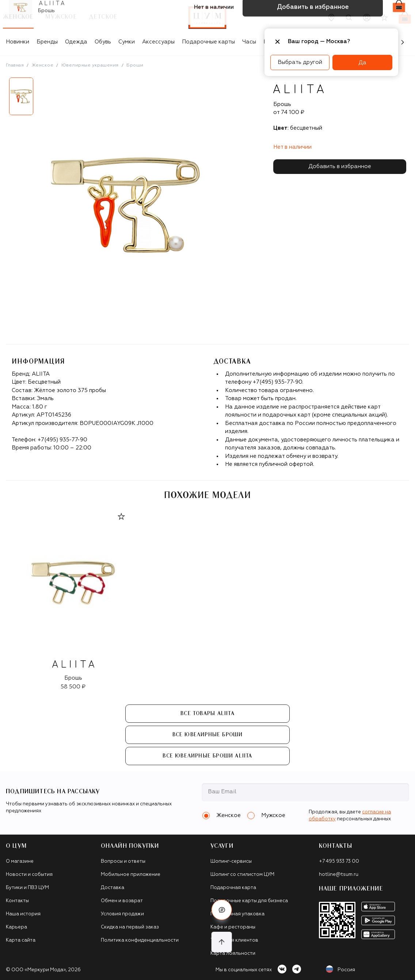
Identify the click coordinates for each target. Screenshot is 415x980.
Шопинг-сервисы (231, 861)
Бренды (47, 42)
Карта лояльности (233, 954)
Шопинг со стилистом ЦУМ (242, 875)
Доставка (113, 888)
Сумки (127, 42)
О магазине (20, 861)
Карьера (16, 927)
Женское (43, 65)
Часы (249, 42)
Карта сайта (21, 940)
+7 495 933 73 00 (339, 861)
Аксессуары (158, 42)
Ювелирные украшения (90, 65)
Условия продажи (122, 914)
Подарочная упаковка (237, 914)
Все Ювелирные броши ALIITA (207, 756)
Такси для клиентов (234, 940)
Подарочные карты (208, 42)
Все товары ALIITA (207, 714)
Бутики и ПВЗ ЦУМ (27, 888)
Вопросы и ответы (123, 861)
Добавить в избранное (340, 166)
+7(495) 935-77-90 (62, 440)
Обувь (103, 42)
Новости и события (29, 875)
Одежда (76, 42)
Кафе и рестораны (233, 927)
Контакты (17, 901)
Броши (135, 65)
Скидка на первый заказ (130, 927)
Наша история (23, 914)
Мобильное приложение (131, 875)
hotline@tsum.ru (339, 875)
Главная (15, 65)
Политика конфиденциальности (140, 940)
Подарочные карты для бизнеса (249, 901)
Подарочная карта (233, 888)
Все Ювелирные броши (208, 735)
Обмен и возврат (122, 901)
